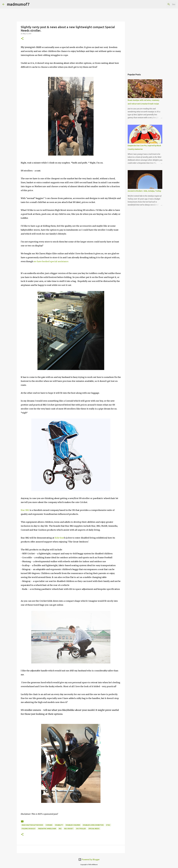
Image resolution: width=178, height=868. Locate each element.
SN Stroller (81, 829)
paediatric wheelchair (47, 829)
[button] (22, 39)
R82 (60, 829)
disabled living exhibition (93, 825)
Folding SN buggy (29, 829)
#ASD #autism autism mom (32, 825)
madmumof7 (18, 4)
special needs (94, 829)
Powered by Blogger (89, 859)
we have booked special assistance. (51, 261)
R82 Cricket (69, 829)
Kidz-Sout (59, 538)
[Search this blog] (163, 4)
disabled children (73, 825)
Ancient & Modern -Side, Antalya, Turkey (144, 191)
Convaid (49, 825)
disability (59, 825)
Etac (108, 825)
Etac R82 (25, 510)
